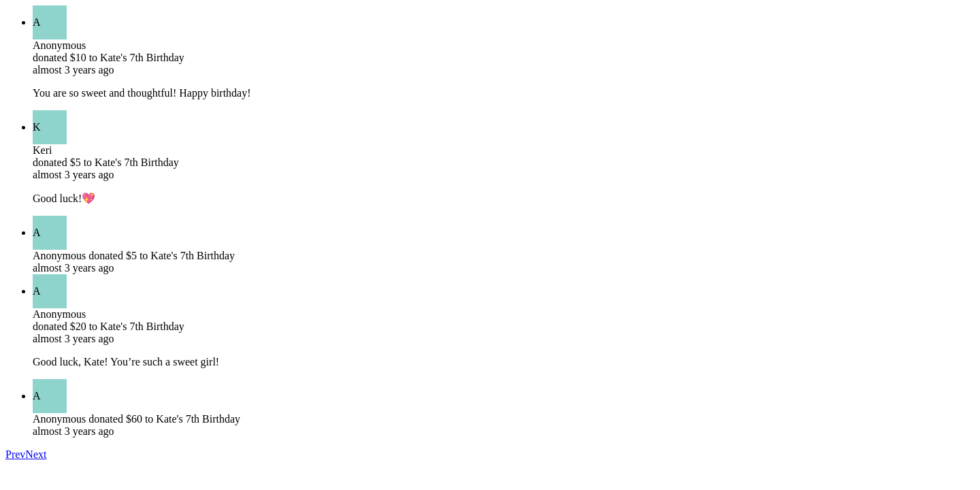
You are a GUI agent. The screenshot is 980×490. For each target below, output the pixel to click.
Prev (15, 454)
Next (36, 454)
